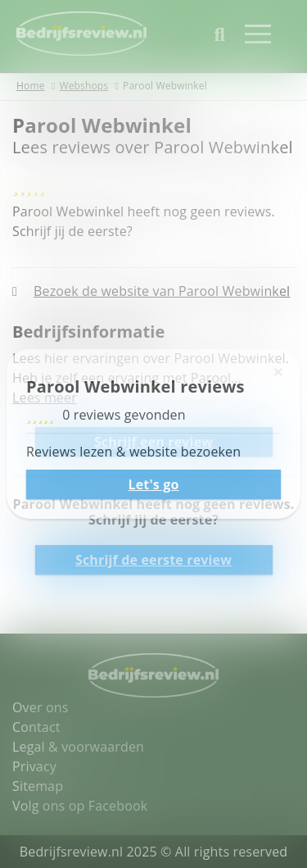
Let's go (153, 484)
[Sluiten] (278, 371)
